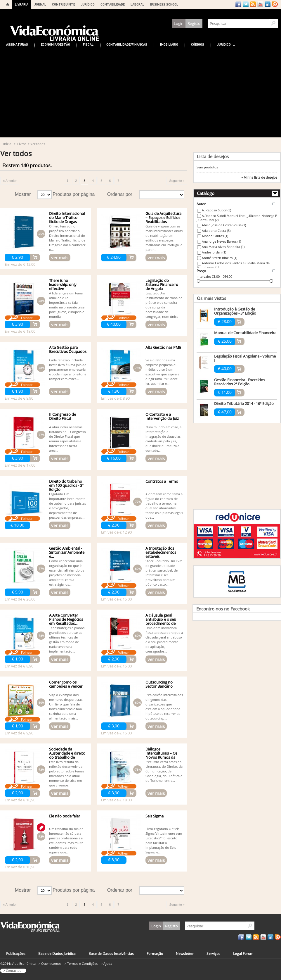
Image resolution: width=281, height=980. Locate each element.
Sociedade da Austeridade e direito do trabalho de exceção (67, 755)
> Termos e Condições (81, 963)
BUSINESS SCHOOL (164, 4)
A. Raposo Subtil (216, 210)
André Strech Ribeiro (220, 258)
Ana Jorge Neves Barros (221, 241)
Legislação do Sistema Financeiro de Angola (162, 284)
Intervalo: (204, 276)
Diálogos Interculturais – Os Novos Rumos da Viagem (161, 755)
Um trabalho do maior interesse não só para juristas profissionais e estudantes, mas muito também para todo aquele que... (66, 840)
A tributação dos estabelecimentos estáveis (161, 552)
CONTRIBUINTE (64, 4)
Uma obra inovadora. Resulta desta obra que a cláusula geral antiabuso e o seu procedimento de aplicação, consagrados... (164, 640)
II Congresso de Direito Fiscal (63, 416)
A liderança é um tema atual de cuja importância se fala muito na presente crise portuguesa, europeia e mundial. (67, 305)
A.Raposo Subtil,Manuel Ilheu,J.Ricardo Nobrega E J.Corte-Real (237, 218)
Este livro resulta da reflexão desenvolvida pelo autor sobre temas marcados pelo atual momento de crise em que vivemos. (67, 773)
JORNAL (40, 4)
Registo (194, 23)
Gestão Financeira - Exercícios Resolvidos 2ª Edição (240, 382)
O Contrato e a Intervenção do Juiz (162, 416)
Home (8, 4)
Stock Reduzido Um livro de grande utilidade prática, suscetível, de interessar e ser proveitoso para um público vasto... (164, 573)
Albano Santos (215, 236)
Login (179, 23)
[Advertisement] (140, 94)
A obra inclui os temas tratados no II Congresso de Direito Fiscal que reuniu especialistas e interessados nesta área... (67, 439)
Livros (22, 144)
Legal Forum (243, 954)
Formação (155, 954)
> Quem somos (50, 963)
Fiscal (88, 44)
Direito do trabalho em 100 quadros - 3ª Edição (66, 485)
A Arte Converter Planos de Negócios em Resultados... (66, 619)
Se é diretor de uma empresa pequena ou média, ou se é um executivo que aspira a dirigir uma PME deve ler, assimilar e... (162, 372)
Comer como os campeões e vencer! (66, 684)
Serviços (213, 954)
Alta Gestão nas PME (163, 347)
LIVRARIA (22, 4)
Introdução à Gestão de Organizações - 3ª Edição (235, 311)
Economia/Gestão (55, 44)
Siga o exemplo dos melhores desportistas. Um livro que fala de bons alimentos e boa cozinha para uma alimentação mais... (66, 706)
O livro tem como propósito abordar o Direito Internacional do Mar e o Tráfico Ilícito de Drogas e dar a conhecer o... (67, 238)
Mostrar (23, 194)
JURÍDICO (88, 4)
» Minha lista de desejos (259, 177)
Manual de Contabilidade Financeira (245, 333)
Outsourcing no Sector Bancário (159, 684)
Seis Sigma (155, 816)
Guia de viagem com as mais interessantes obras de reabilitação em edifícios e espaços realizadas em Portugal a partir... (164, 238)
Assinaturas (17, 44)
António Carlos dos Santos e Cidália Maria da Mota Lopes (233, 265)
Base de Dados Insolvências (111, 954)
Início (7, 144)
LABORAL (137, 4)
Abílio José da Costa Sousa (224, 225)
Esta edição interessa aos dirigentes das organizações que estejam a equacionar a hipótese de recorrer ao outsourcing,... (164, 706)
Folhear (27, 318)
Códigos (198, 44)
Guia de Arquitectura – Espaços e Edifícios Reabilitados (163, 218)
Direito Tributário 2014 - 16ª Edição (244, 403)
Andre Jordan (214, 252)
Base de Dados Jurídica (57, 954)
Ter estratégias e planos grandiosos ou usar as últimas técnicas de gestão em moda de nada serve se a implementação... (67, 640)
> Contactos (12, 970)
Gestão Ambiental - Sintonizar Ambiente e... (67, 552)
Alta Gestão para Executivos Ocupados (68, 349)
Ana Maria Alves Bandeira (223, 247)
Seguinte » (177, 181)
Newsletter (185, 954)
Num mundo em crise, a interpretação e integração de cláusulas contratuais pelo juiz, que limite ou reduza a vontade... (163, 439)
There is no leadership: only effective (63, 284)
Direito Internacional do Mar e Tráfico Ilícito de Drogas (67, 218)
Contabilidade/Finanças (127, 44)
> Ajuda (106, 963)
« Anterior (10, 181)
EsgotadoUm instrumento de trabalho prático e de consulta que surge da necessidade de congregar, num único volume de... (164, 307)
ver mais (60, 258)
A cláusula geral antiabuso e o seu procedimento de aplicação (161, 621)
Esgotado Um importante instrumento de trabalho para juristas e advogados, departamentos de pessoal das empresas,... (67, 506)
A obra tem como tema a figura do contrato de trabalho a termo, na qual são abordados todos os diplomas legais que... (164, 506)
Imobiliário (169, 44)
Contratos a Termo (162, 481)
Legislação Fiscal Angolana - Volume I (245, 358)
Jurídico (223, 45)
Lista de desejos (213, 156)
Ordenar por (120, 194)
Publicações (16, 954)
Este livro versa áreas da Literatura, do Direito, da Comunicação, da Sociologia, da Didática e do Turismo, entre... (164, 771)
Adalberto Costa (216, 231)
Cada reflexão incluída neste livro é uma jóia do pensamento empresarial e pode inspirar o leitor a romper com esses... (68, 369)
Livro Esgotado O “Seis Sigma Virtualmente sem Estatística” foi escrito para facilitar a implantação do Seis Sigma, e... (164, 840)
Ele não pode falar (65, 816)
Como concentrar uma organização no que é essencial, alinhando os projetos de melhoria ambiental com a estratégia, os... (67, 573)
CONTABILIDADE (113, 4)
